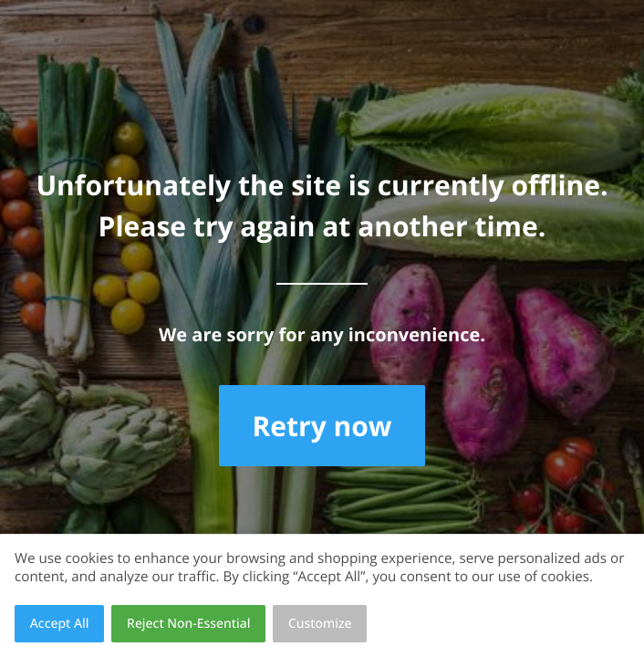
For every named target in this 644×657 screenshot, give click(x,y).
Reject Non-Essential (188, 624)
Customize (320, 624)
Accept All (60, 624)
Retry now (322, 426)
